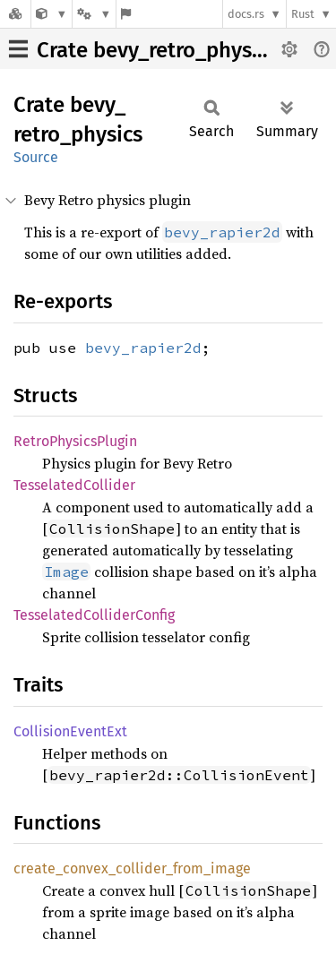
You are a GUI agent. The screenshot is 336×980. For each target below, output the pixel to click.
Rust (303, 14)
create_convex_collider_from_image (132, 868)
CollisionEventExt (70, 731)
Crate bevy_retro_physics (157, 50)
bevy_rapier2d (143, 348)
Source (36, 157)
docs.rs (246, 14)
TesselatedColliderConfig (94, 615)
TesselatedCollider (74, 485)
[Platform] (94, 14)
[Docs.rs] (15, 14)
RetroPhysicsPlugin (75, 441)
